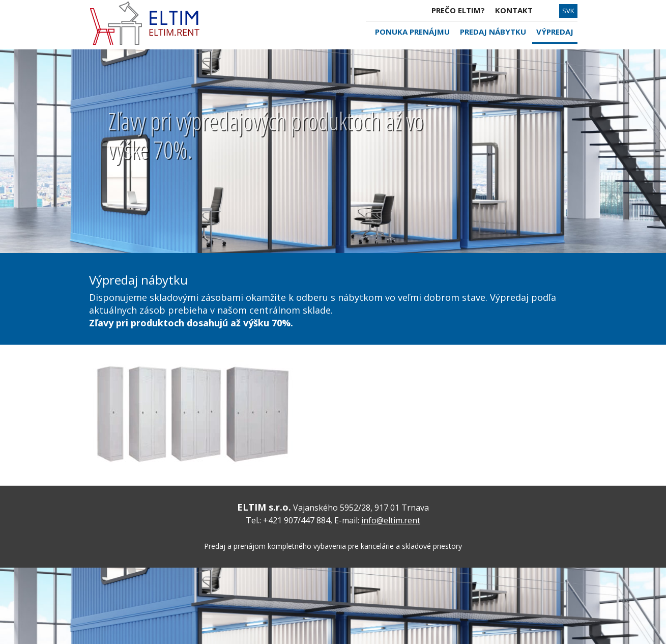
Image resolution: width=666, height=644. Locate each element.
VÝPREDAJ (555, 32)
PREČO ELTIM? (458, 10)
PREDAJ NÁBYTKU (493, 32)
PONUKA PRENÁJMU (412, 32)
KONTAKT (514, 10)
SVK (568, 11)
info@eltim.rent (391, 520)
